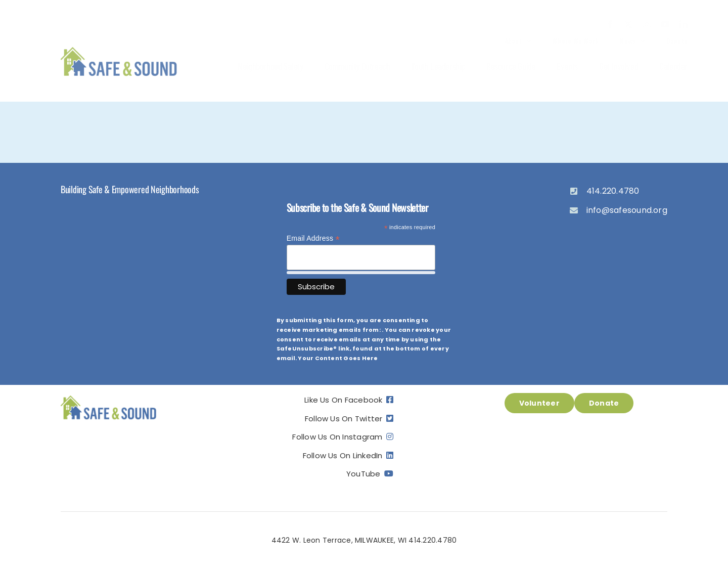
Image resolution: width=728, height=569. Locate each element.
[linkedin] (684, 24)
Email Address (313, 238)
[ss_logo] (119, 48)
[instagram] (647, 24)
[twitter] (628, 24)
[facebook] (610, 24)
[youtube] (665, 24)
